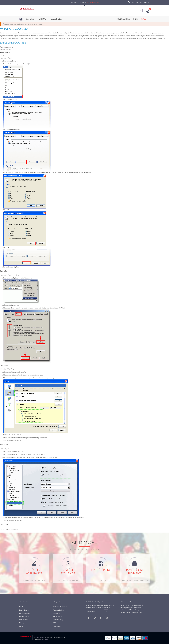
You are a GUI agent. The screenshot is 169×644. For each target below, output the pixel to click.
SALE (145, 19)
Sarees (31, 19)
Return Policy (57, 616)
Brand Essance (24, 610)
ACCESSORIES (123, 19)
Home (2, 530)
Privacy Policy (24, 616)
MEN (136, 19)
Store (21, 626)
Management (24, 623)
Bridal (43, 19)
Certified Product (25, 613)
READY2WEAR (56, 19)
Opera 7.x (3, 55)
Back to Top (4, 271)
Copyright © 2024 (39, 637)
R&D (54, 623)
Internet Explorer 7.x (7, 47)
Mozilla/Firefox (5, 53)
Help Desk (56, 613)
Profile (21, 607)
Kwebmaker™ (45, 639)
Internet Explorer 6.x (7, 50)
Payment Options (58, 610)
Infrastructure (57, 626)
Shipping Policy (58, 620)
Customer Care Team (60, 607)
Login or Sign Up (93, 2)
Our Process (23, 620)
